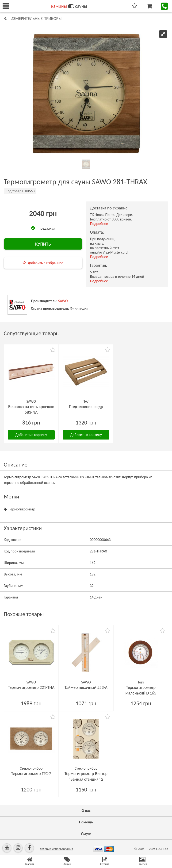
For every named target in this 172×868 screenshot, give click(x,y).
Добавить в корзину (31, 435)
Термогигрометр (22, 509)
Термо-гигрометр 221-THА (31, 687)
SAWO (63, 301)
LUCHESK (162, 849)
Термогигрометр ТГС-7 (31, 774)
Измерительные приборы (36, 19)
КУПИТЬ (43, 244)
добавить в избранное (46, 263)
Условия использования (56, 849)
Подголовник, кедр (86, 407)
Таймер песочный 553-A (86, 687)
